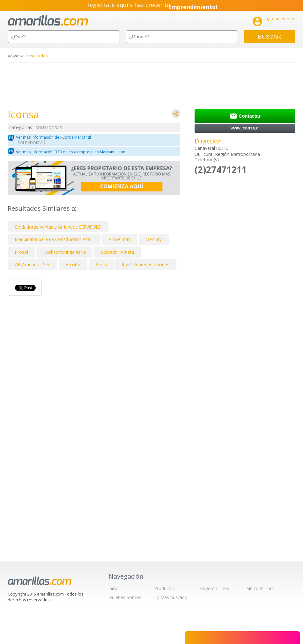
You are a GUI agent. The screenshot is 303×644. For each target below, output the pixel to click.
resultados (37, 56)
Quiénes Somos (125, 597)
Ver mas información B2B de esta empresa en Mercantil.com (71, 152)
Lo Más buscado (171, 597)
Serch (101, 264)
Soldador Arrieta (117, 252)
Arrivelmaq (120, 239)
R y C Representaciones (146, 264)
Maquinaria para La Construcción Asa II (54, 239)
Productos (165, 588)
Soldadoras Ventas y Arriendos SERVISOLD (58, 227)
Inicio (114, 588)
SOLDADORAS (49, 128)
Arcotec (73, 264)
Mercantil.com (260, 588)
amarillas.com (48, 21)
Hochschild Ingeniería (65, 252)
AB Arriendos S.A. (33, 264)
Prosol (22, 252)
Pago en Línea (215, 588)
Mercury (154, 239)
